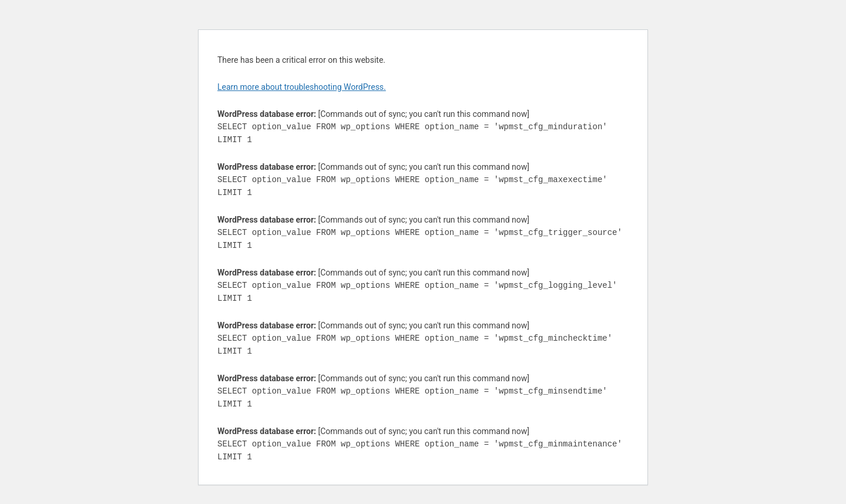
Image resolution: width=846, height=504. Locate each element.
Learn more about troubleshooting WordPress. (302, 87)
